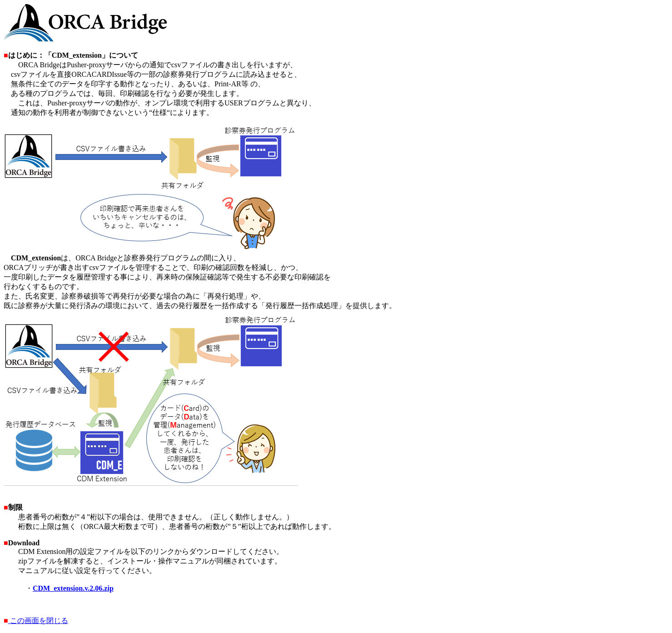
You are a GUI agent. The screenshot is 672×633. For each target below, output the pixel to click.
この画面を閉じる (38, 621)
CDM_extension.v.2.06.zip (73, 588)
